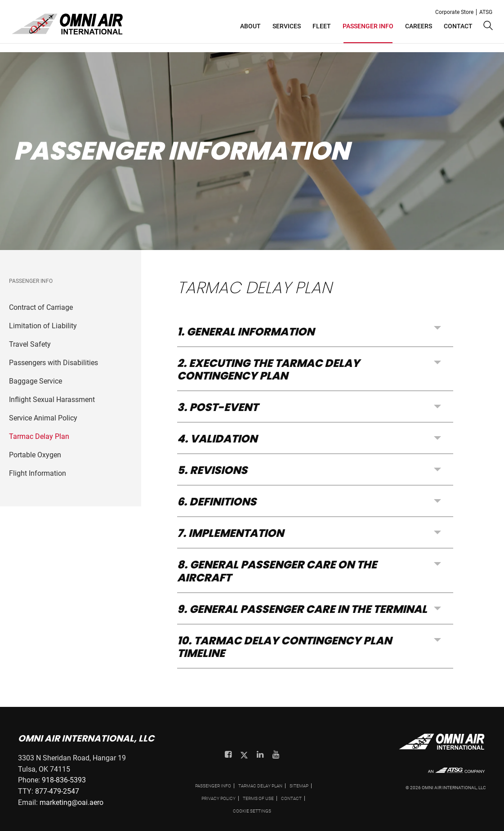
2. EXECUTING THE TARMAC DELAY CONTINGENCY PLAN (268, 369)
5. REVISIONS (212, 470)
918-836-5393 (64, 780)
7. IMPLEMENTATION (230, 533)
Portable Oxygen (35, 455)
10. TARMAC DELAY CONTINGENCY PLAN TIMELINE (284, 647)
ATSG (486, 12)
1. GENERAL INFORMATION (246, 332)
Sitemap (299, 786)
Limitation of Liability (43, 326)
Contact (291, 798)
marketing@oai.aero (71, 802)
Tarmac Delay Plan (39, 436)
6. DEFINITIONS (217, 502)
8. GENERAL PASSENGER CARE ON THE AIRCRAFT (277, 571)
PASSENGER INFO (213, 786)
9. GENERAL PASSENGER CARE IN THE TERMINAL (302, 609)
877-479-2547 (57, 791)
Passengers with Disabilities (54, 363)
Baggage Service (36, 381)
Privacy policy (219, 798)
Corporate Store (454, 12)
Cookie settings (252, 811)
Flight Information (38, 473)
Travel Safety (30, 344)
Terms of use (258, 798)
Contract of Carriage (41, 307)
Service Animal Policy (43, 418)
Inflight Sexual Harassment (52, 400)
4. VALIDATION (217, 439)
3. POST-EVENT (218, 407)
